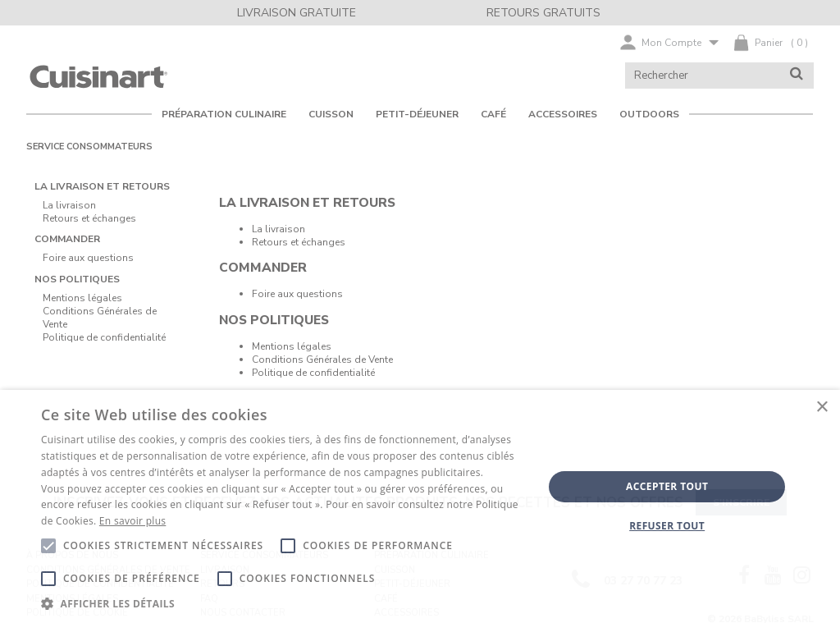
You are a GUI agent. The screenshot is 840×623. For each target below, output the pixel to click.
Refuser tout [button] (667, 526)
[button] (285, 603)
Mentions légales (292, 346)
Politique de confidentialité (313, 373)
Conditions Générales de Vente (322, 360)
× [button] (822, 408)
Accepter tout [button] (667, 486)
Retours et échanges (299, 242)
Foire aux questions (297, 294)
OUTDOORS (649, 114)
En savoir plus (132, 521)
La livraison (278, 229)
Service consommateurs (89, 147)
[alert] (420, 506)
